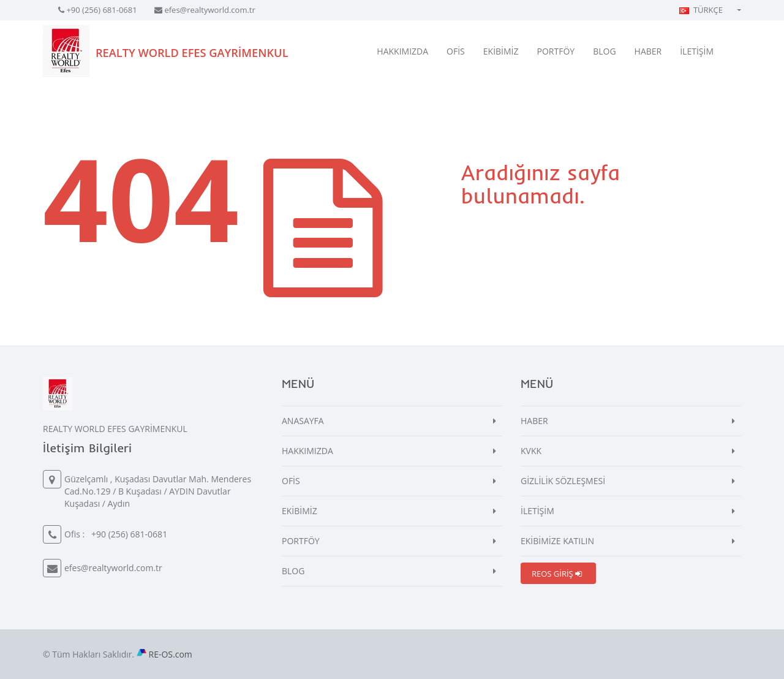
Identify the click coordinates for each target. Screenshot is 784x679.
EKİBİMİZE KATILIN (557, 541)
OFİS (456, 51)
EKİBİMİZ (501, 51)
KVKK (531, 451)
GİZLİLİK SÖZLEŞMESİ (563, 481)
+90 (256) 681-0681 (101, 10)
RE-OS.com (171, 654)
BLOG (604, 51)
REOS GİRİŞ (557, 574)
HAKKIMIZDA (402, 51)
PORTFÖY (556, 51)
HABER (648, 51)
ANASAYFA (303, 421)
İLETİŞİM (697, 51)
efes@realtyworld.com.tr (209, 10)
